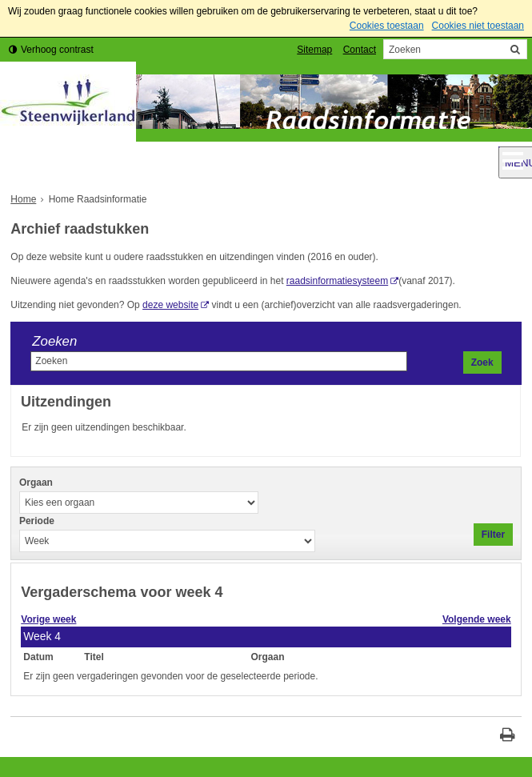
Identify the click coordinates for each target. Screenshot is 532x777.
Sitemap (314, 50)
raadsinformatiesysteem (337, 281)
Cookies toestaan (387, 26)
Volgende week (477, 619)
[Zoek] (515, 49)
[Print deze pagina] (508, 737)
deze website (170, 305)
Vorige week (48, 619)
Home (23, 199)
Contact (360, 50)
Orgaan (36, 483)
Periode (37, 521)
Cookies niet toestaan (478, 26)
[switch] (51, 50)
